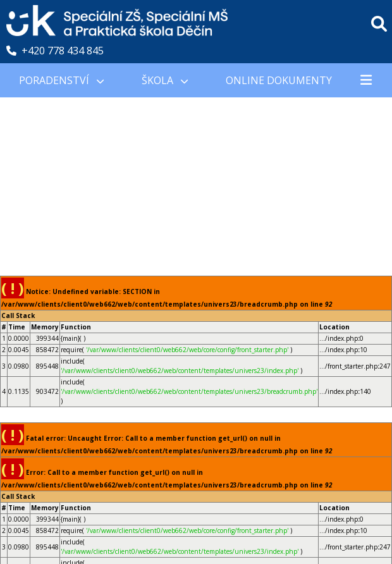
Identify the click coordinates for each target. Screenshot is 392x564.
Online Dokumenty (279, 80)
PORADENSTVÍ (61, 80)
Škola (165, 80)
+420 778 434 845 (55, 51)
